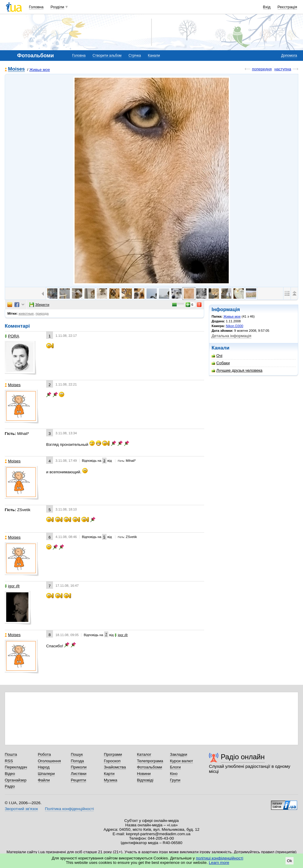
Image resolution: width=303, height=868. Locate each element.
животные (26, 313)
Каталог (144, 754)
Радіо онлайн (243, 757)
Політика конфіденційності (69, 809)
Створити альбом (107, 56)
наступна (283, 69)
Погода (77, 761)
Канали (154, 56)
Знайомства (115, 767)
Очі (217, 356)
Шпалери (46, 774)
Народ (44, 767)
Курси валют (181, 761)
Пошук (77, 754)
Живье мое (40, 70)
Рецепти (78, 780)
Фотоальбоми (150, 767)
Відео (10, 774)
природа (42, 313)
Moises (16, 69)
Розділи (57, 7)
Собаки (221, 363)
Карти (109, 774)
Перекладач (16, 767)
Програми (113, 754)
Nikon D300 (234, 326)
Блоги (175, 767)
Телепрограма (150, 761)
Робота (44, 754)
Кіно (174, 774)
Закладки (178, 754)
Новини (144, 774)
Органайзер (16, 780)
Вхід (267, 7)
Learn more (219, 863)
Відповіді (145, 780)
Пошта (11, 754)
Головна (36, 7)
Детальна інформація (231, 336)
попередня (262, 69)
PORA (12, 336)
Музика (111, 780)
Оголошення (49, 761)
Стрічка (135, 56)
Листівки (79, 774)
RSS (9, 761)
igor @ (12, 586)
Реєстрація (287, 7)
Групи (175, 780)
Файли (44, 780)
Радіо (10, 786)
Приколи (79, 767)
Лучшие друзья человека (237, 370)
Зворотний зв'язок (21, 809)
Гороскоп (112, 761)
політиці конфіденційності (220, 858)
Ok (290, 861)
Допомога (289, 56)
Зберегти (39, 305)
